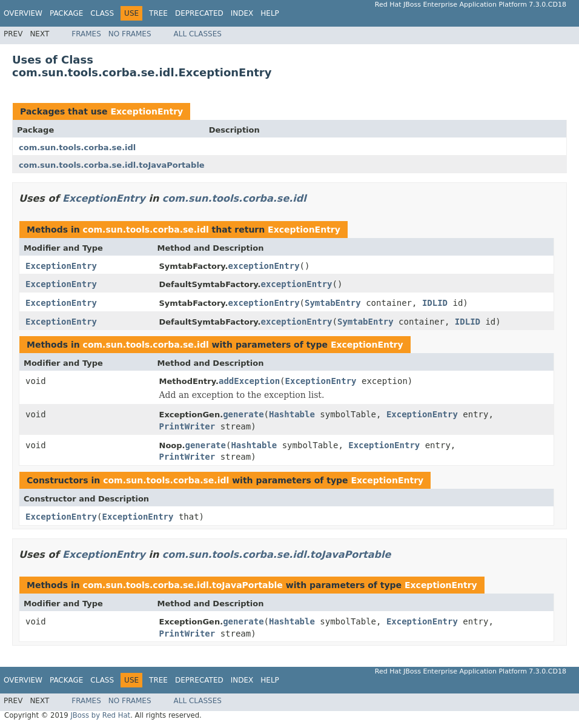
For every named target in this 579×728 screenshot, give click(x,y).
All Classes (198, 34)
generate (243, 414)
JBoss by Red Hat (100, 715)
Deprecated (199, 13)
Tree (158, 13)
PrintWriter (187, 426)
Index (242, 13)
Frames (86, 34)
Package (66, 13)
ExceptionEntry (147, 111)
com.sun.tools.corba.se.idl (77, 147)
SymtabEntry (333, 303)
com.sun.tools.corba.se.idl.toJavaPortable (112, 165)
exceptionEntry (264, 266)
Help (270, 13)
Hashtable (292, 414)
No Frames (130, 34)
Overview (23, 13)
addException (249, 381)
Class (102, 13)
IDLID (435, 303)
